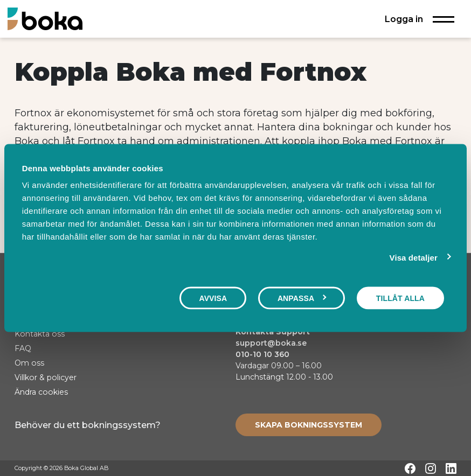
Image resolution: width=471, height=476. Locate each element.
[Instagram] (431, 468)
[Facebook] (410, 468)
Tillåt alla (400, 298)
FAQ (23, 348)
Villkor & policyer (46, 377)
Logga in (404, 19)
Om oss (29, 363)
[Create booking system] (309, 425)
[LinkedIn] (451, 468)
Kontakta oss (40, 334)
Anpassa (302, 298)
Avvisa (213, 298)
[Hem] (45, 19)
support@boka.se (271, 343)
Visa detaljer (414, 257)
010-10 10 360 (262, 354)
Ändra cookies (41, 392)
